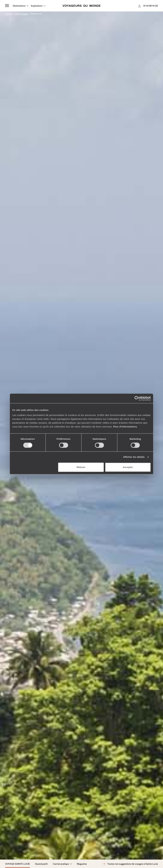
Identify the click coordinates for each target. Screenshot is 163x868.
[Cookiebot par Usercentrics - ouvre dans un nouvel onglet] (137, 398)
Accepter (128, 467)
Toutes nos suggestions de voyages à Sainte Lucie (130, 864)
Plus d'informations (125, 427)
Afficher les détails (134, 457)
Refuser (81, 467)
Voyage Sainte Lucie (18, 864)
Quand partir (41, 864)
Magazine (82, 864)
